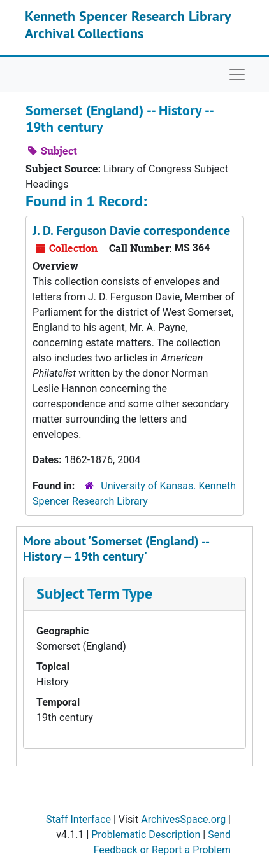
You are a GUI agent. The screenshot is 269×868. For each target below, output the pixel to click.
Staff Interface (78, 819)
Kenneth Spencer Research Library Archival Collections (128, 24)
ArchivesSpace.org (183, 819)
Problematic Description (146, 835)
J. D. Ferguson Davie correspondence (131, 230)
